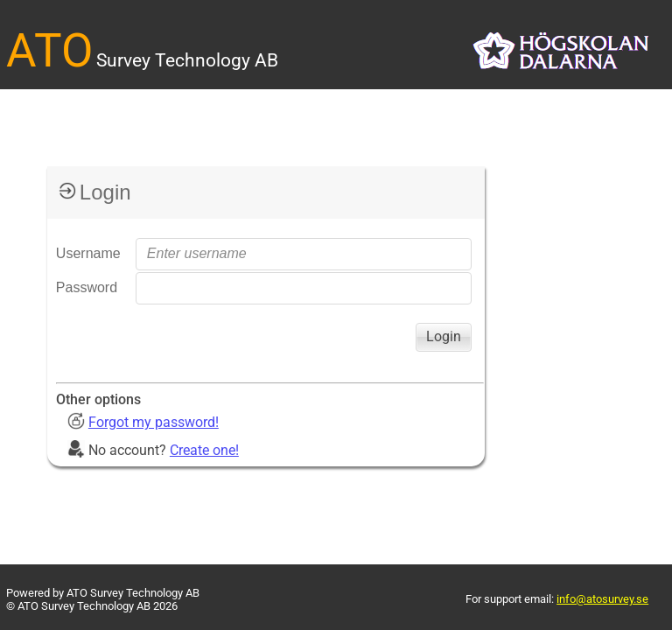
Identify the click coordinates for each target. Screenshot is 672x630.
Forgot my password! (154, 422)
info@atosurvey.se (602, 599)
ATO (49, 51)
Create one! (204, 450)
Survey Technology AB (187, 60)
